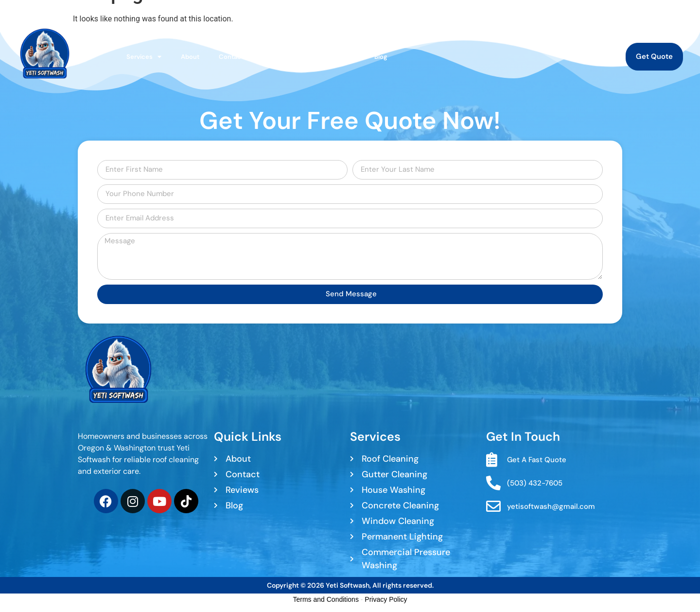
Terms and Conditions (326, 599)
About (190, 57)
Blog (381, 57)
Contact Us (236, 57)
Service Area (291, 57)
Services (144, 57)
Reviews (342, 57)
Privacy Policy (386, 599)
